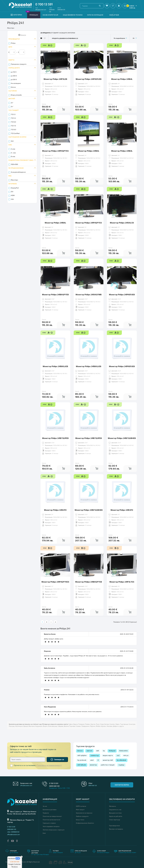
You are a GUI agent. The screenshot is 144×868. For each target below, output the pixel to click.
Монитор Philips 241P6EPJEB (89, 79)
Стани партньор (115, 820)
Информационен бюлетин (85, 823)
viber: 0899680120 (13, 832)
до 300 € (14, 76)
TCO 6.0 (13, 122)
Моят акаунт (80, 810)
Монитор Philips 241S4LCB (122, 223)
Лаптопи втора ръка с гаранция (54, 830)
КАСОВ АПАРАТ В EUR (50, 15)
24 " (12, 106)
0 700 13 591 (44, 4)
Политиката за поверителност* (49, 765)
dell (98, 751)
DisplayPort (15, 188)
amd (92, 760)
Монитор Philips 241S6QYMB (89, 295)
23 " (12, 103)
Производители (115, 826)
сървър (121, 765)
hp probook (82, 760)
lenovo (80, 751)
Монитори (14, 180)
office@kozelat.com (41, 10)
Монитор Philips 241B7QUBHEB (122, 438)
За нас (45, 806)
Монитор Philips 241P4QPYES (55, 151)
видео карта (108, 755)
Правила (46, 813)
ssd (118, 755)
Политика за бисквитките (51, 820)
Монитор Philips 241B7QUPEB (55, 438)
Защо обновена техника (73, 15)
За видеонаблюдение (18, 172)
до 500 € (14, 79)
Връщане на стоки (115, 813)
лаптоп (89, 751)
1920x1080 (14, 164)
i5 (98, 760)
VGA (12, 199)
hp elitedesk (121, 760)
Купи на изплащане (95, 15)
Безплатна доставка (50, 810)
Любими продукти (82, 816)
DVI (12, 192)
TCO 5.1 (13, 114)
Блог (44, 833)
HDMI (13, 195)
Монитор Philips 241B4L (122, 79)
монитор (93, 765)
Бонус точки (80, 820)
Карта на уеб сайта (116, 816)
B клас (13, 156)
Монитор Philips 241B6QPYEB (55, 295)
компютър (95, 755)
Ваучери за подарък (116, 829)
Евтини (13, 87)
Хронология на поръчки (84, 813)
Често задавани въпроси (51, 826)
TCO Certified (15, 133)
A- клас (13, 153)
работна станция (108, 765)
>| (55, 622)
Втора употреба (16, 95)
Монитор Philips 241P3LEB (55, 79)
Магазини (113, 806)
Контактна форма (122, 785)
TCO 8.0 (13, 129)
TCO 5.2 (13, 118)
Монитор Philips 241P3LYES (122, 582)
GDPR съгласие (81, 806)
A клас (13, 149)
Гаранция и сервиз (49, 823)
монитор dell (108, 760)
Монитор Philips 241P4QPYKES (55, 582)
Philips (13, 43)
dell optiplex (82, 755)
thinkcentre (124, 751)
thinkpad (112, 751)
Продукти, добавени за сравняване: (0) (65, 38)
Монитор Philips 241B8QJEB (55, 366)
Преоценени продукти (19, 64)
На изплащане (16, 83)
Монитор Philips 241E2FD (55, 510)
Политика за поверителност (52, 816)
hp (104, 751)
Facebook (14, 858)
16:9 (12, 141)
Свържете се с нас (115, 810)
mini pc (126, 755)
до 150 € (14, 72)
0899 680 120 (61, 10)
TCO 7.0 (13, 126)
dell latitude (82, 765)
